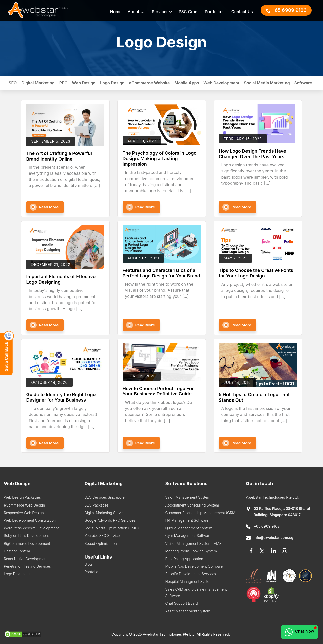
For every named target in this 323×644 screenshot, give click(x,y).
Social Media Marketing (267, 83)
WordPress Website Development (31, 528)
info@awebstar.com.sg (270, 538)
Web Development (221, 83)
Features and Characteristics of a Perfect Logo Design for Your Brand (161, 273)
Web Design (84, 83)
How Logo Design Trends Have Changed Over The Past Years (253, 154)
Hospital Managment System (189, 581)
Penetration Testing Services (27, 566)
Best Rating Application (184, 559)
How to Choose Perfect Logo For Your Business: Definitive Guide (158, 391)
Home (116, 12)
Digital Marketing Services (106, 513)
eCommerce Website (149, 83)
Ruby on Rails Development (26, 536)
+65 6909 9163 (263, 526)
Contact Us (242, 12)
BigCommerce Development (27, 543)
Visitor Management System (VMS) (194, 543)
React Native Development (26, 559)
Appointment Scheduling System (192, 505)
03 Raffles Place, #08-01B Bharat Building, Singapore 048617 (278, 512)
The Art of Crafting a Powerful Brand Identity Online (59, 156)
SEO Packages (97, 505)
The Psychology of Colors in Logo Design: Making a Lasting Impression (160, 159)
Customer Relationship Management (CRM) (201, 513)
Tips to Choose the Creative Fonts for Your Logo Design (256, 273)
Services (162, 12)
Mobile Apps (187, 83)
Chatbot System (17, 551)
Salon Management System (188, 497)
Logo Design (112, 83)
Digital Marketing (38, 83)
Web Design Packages (22, 497)
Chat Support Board (181, 603)
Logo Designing (17, 574)
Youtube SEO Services (103, 536)
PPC (63, 83)
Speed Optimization (101, 543)
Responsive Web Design (24, 513)
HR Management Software (187, 520)
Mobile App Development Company (194, 566)
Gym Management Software (188, 536)
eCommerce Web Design (24, 505)
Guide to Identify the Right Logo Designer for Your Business (61, 397)
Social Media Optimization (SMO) (112, 528)
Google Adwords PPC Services (110, 520)
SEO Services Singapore (105, 497)
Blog (88, 564)
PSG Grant (189, 12)
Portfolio (215, 12)
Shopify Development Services (191, 574)
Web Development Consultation (30, 520)
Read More (49, 207)
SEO (13, 83)
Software (303, 83)
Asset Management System (188, 611)
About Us (137, 12)
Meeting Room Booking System (191, 551)
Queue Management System (189, 528)
